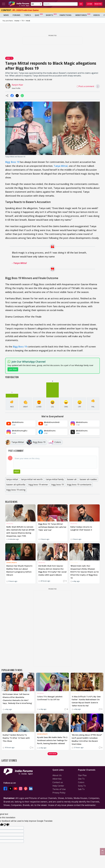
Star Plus (82, 775)
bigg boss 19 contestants (79, 485)
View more (52, 754)
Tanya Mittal (61, 166)
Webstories (81, 15)
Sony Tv (82, 786)
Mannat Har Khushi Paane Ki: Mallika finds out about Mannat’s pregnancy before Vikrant (20, 570)
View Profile (16, 88)
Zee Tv (81, 779)
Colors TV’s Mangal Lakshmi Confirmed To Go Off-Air (50, 698)
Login (90, 4)
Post (17, 471)
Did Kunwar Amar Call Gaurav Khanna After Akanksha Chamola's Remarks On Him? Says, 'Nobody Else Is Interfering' (17, 699)
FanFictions (65, 15)
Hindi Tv (9, 58)
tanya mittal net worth (32, 479)
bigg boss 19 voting (16, 490)
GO (81, 4)
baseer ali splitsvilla (16, 485)
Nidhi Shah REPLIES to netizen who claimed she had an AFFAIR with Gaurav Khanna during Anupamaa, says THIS (20, 531)
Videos (97, 15)
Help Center (58, 786)
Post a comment (85, 86)
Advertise (57, 779)
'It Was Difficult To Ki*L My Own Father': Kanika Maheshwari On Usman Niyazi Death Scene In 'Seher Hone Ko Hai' (86, 701)
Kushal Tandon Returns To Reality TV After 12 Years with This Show (16, 738)
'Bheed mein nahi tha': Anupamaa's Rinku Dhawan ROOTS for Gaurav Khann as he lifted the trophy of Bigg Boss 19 (85, 572)
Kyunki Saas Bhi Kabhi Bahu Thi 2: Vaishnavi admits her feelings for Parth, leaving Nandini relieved (52, 740)
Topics (28, 15)
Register (98, 4)
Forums (16, 15)
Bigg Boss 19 (12, 162)
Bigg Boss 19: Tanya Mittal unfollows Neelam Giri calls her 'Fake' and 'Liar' (52, 527)
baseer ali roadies (88, 479)
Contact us (58, 782)
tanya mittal (12, 479)
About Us (57, 775)
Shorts (49, 15)
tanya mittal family (55, 479)
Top (102, 852)
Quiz (37, 15)
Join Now (13, 369)
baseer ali (72, 479)
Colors (81, 782)
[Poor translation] (6, 825)
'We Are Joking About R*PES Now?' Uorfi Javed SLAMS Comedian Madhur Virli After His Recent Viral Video (87, 739)
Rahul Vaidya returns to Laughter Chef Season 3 (81, 528)
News (6, 15)
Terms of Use (59, 789)
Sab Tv (81, 789)
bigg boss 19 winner (38, 485)
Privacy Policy (59, 793)
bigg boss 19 (58, 485)
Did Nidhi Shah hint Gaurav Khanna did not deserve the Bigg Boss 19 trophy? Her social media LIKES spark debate (52, 570)
